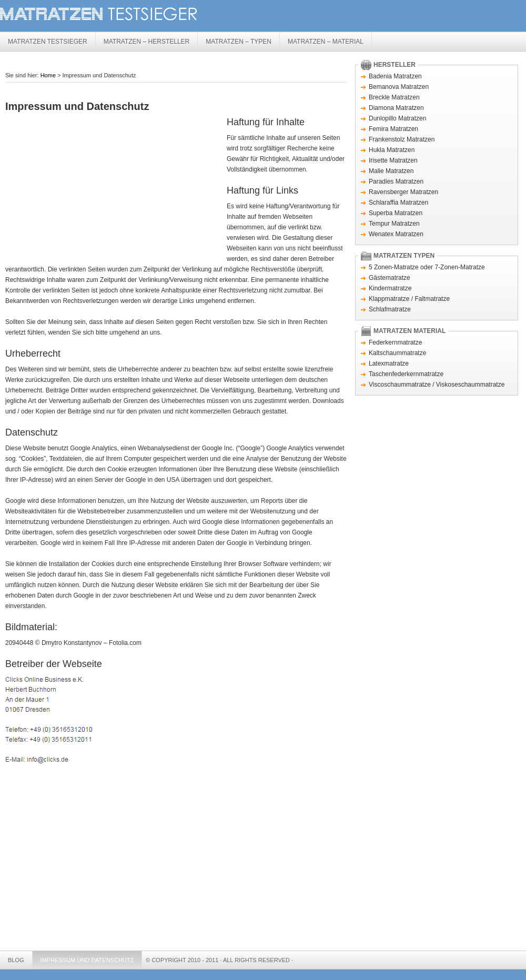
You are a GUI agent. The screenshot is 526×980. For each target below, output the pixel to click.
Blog (16, 960)
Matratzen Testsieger (158, 14)
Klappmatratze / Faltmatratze (409, 299)
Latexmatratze (389, 363)
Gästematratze (390, 278)
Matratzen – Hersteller (147, 42)
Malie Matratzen (391, 171)
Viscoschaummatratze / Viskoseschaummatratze (437, 385)
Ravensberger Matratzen (403, 192)
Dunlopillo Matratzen (397, 118)
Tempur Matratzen (394, 224)
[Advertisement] (126, 89)
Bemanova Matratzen (399, 87)
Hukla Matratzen (392, 150)
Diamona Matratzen (396, 108)
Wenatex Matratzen (396, 234)
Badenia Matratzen (395, 76)
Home (48, 75)
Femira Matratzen (393, 129)
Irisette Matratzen (393, 160)
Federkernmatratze (395, 342)
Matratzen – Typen (239, 42)
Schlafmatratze (390, 309)
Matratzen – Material (326, 42)
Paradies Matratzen (396, 181)
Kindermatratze (390, 288)
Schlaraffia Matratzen (398, 203)
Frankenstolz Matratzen (402, 139)
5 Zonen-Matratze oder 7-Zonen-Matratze (427, 267)
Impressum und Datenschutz (87, 960)
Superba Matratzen (396, 213)
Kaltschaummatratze (397, 353)
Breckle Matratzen (394, 97)
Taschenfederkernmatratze (406, 374)
